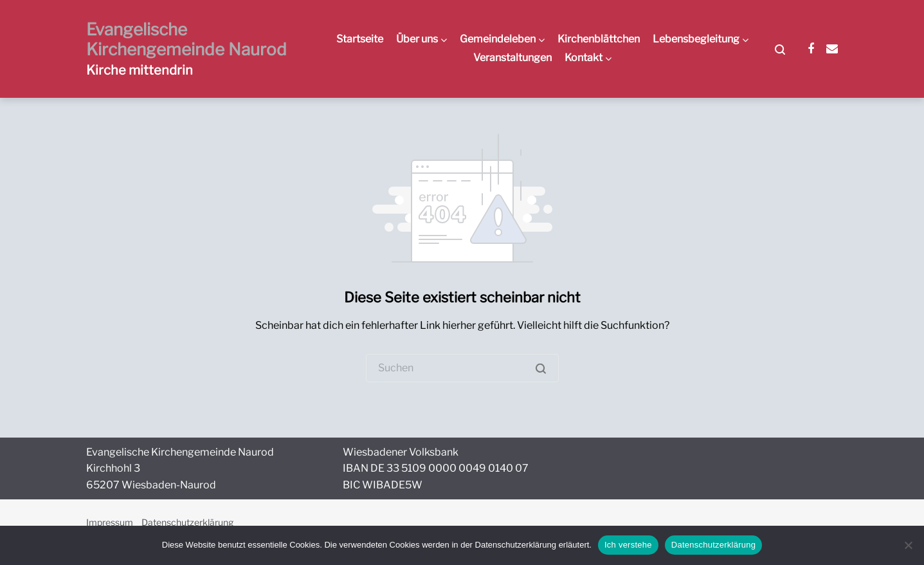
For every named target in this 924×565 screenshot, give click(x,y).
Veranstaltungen (512, 58)
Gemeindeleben (498, 39)
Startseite (360, 39)
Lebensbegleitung (696, 39)
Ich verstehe (628, 545)
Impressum (110, 522)
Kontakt (584, 58)
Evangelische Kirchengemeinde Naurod (186, 39)
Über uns (417, 39)
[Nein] (908, 545)
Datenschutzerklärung (187, 522)
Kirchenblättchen (599, 39)
